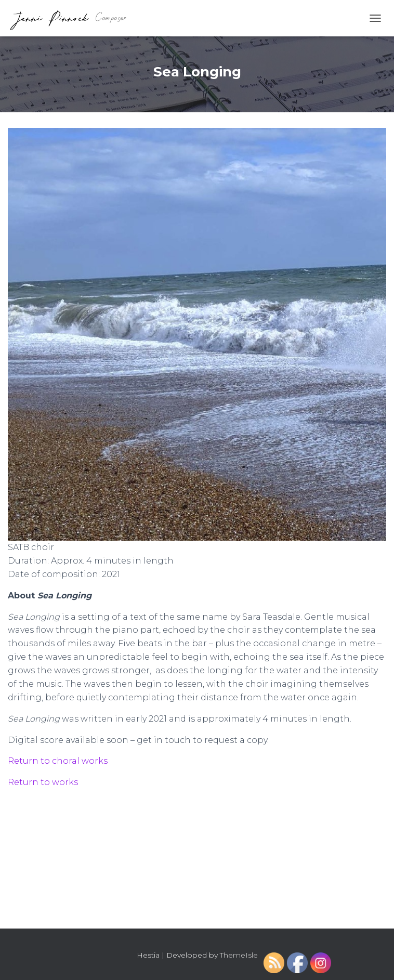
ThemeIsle (239, 955)
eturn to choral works (61, 761)
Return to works (43, 782)
